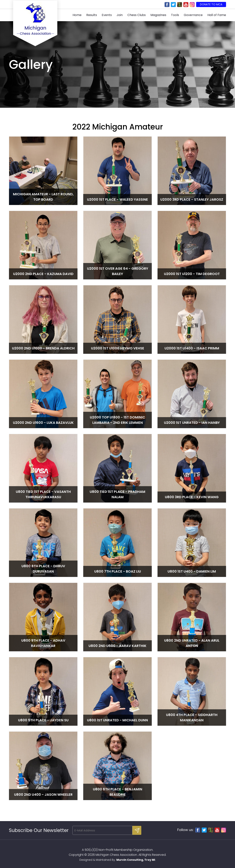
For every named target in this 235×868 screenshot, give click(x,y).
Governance (193, 15)
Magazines (158, 15)
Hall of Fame (217, 15)
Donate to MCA (211, 4)
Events (107, 15)
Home (77, 15)
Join (120, 15)
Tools (175, 15)
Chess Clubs (137, 15)
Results (92, 15)
